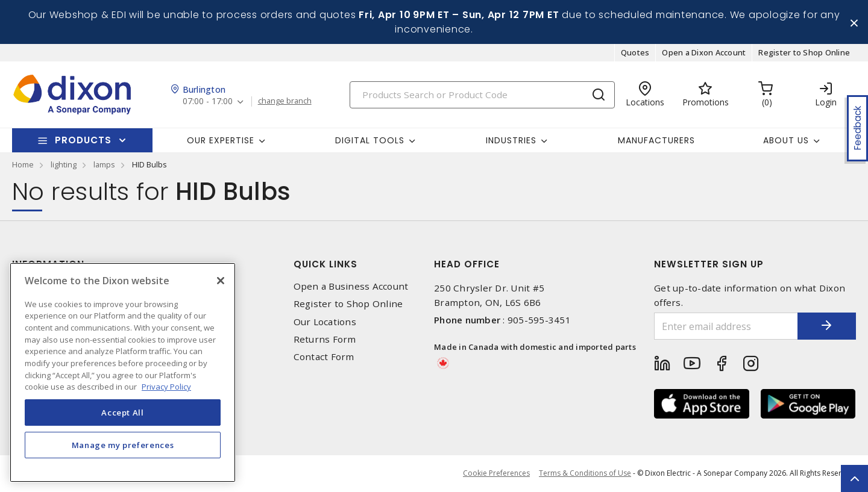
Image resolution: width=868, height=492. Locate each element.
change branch (285, 102)
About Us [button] (786, 140)
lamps (104, 165)
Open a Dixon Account (704, 53)
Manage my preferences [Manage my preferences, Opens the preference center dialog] (123, 445)
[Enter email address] (725, 327)
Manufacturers (656, 140)
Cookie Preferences (496, 474)
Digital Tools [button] (370, 140)
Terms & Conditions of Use (585, 474)
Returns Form (325, 339)
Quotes (635, 53)
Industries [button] (511, 140)
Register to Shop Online (804, 53)
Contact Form (324, 357)
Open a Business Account (351, 287)
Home (23, 165)
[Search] (482, 95)
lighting (64, 165)
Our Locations (325, 322)
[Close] (221, 281)
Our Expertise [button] (221, 140)
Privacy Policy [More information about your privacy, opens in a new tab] (166, 387)
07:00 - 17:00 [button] (208, 102)
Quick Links (325, 265)
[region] (123, 372)
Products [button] (83, 141)
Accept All (123, 413)
